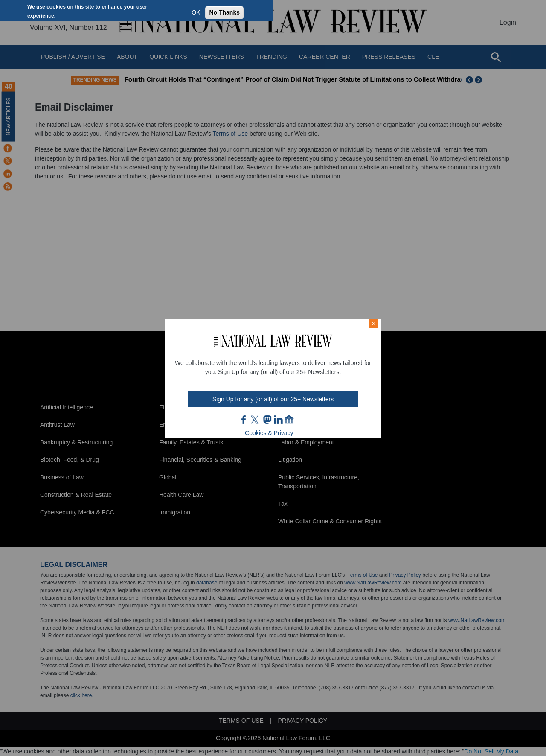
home (289, 420)
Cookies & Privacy (269, 433)
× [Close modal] (374, 324)
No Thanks (224, 12)
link (278, 420)
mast (267, 420)
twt (256, 420)
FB (244, 420)
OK (196, 12)
